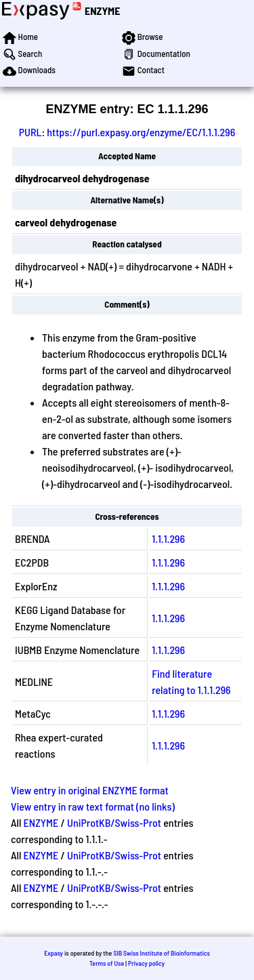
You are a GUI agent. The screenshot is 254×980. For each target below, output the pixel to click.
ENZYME (102, 11)
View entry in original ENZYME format (90, 790)
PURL (30, 132)
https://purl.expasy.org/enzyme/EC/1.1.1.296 (141, 132)
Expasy (54, 953)
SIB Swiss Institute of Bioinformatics (162, 953)
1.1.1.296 (168, 538)
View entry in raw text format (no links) (93, 806)
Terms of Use (107, 963)
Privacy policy (146, 963)
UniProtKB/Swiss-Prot (114, 822)
